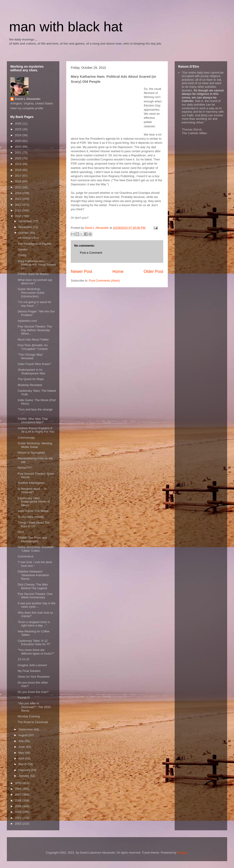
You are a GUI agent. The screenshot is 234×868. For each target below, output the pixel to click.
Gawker (23, 249)
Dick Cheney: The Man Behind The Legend (33, 586)
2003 (19, 818)
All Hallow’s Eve (28, 238)
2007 (19, 795)
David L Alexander (28, 99)
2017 (19, 176)
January (24, 776)
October (24, 233)
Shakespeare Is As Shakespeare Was (31, 371)
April (22, 758)
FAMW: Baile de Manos (33, 274)
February (25, 770)
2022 (19, 147)
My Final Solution (29, 671)
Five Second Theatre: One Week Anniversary (35, 596)
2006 (19, 800)
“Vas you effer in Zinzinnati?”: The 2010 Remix (34, 707)
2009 (19, 783)
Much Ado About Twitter (33, 339)
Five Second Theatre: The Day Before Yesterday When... (35, 330)
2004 (19, 812)
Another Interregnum (31, 483)
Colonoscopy (26, 438)
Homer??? (25, 468)
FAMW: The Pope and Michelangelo (32, 539)
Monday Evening (29, 716)
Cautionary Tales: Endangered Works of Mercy (34, 502)
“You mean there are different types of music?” (36, 652)
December (26, 221)
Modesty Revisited (30, 385)
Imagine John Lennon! (32, 665)
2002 (19, 824)
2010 (19, 216)
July (22, 741)
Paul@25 (24, 698)
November (26, 227)
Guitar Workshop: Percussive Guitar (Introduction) (31, 293)
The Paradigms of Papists (35, 244)
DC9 (21, 532)
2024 (19, 135)
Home (118, 272)
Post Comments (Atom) (104, 281)
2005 (19, 806)
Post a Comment (91, 253)
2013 (19, 199)
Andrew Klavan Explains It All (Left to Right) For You (36, 430)
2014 (19, 193)
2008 (19, 789)
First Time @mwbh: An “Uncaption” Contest (33, 347)
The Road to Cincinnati (33, 722)
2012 (19, 205)
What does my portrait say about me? (35, 282)
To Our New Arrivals (31, 517)
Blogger (182, 853)
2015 (19, 187)
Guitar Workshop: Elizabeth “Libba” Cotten (36, 549)
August (24, 735)
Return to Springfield (31, 453)
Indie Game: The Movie (33, 511)
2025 (19, 129)
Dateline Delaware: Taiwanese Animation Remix (33, 575)
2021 (19, 153)
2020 (19, 158)
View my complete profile (27, 108)
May (22, 753)
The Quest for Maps (31, 379)
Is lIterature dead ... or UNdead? (32, 491)
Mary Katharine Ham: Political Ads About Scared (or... (37, 265)
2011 (19, 210)
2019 (19, 164)
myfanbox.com (27, 321)
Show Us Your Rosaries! (34, 677)
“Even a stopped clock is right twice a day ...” (34, 624)
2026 (19, 124)
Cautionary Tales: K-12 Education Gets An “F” (34, 643)
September (26, 729)
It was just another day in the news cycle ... (36, 605)
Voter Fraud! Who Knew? (34, 364)
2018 (19, 170)
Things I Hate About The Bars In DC (34, 524)
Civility (22, 255)
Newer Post (82, 272)
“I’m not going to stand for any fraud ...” (34, 304)
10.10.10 (23, 659)
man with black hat (66, 27)
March (23, 764)
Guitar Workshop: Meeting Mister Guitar (35, 445)
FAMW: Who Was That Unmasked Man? (33, 421)
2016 (19, 181)
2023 (19, 141)
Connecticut (25, 556)
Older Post (153, 272)
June (22, 747)
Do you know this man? (33, 692)
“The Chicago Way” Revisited (30, 356)
